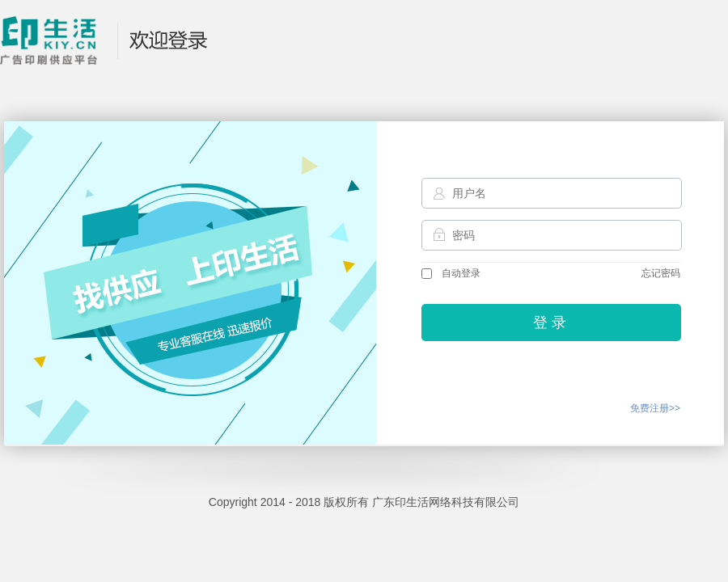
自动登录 (451, 273)
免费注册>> (655, 408)
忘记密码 (661, 273)
